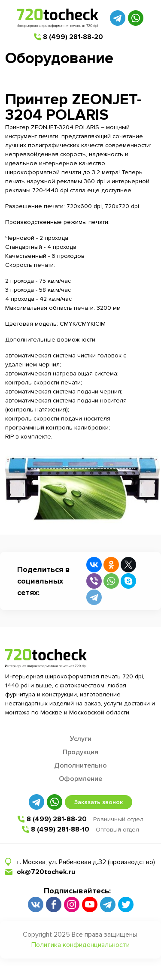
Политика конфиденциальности (80, 945)
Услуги (81, 739)
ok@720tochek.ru (46, 872)
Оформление (80, 779)
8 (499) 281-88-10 (60, 829)
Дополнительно (80, 765)
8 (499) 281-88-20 (73, 37)
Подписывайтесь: (77, 891)
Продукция (80, 752)
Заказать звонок (99, 802)
